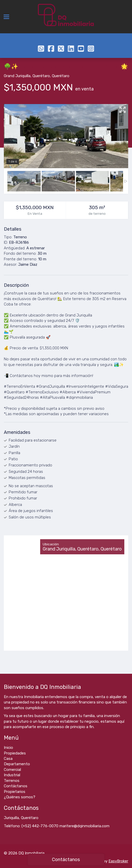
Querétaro (41, 76)
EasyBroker (118, 861)
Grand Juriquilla (17, 76)
